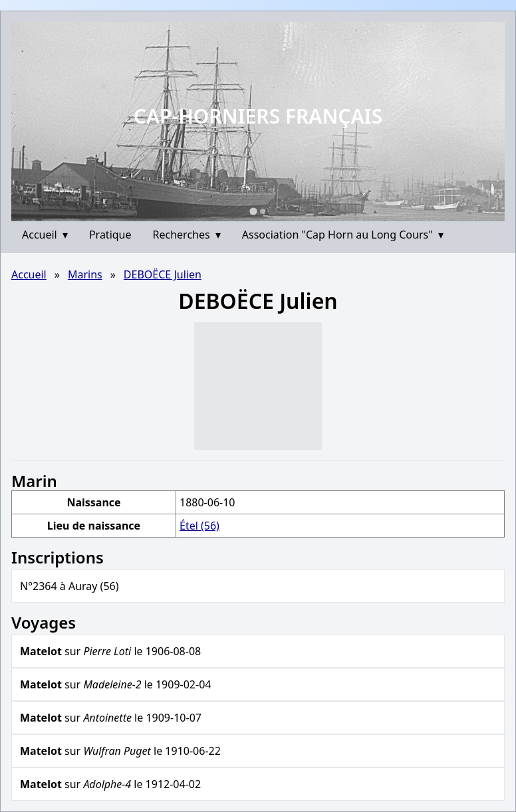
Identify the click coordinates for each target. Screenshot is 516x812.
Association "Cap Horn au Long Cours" (343, 235)
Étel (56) (199, 526)
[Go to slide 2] (263, 211)
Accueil (45, 235)
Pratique (110, 235)
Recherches (187, 235)
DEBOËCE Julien (163, 274)
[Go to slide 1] (253, 211)
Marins (85, 274)
